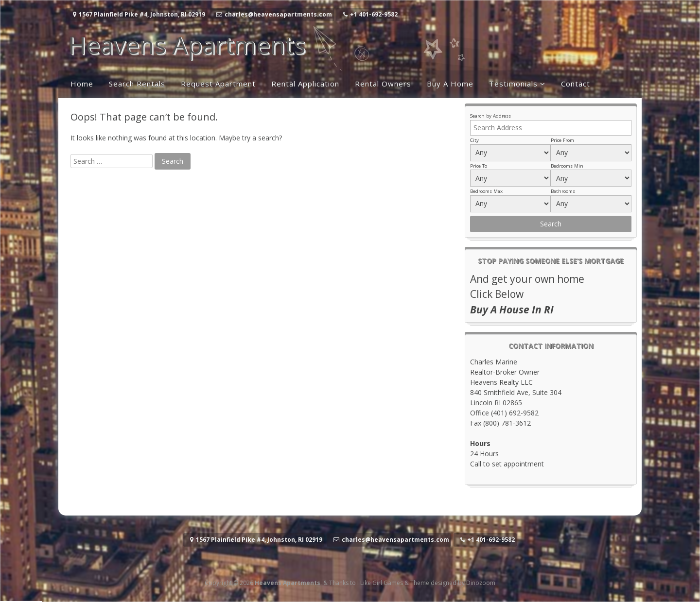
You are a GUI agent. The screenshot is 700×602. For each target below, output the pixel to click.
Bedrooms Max (486, 191)
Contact (576, 84)
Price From (562, 140)
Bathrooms (563, 191)
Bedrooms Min (567, 166)
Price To (479, 166)
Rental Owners (383, 84)
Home (82, 84)
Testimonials (513, 84)
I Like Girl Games (380, 583)
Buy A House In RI (512, 310)
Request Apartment (218, 84)
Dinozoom (481, 583)
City (474, 140)
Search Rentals (137, 84)
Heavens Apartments (187, 45)
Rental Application (305, 84)
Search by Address (490, 116)
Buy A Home (450, 84)
